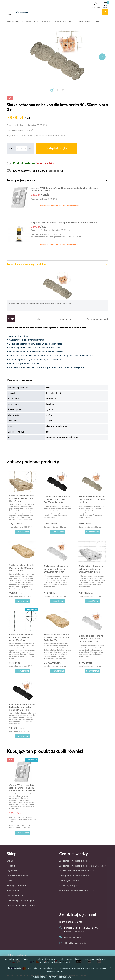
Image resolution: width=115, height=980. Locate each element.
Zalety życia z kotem (69, 880)
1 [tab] (52, 90)
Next (102, 57)
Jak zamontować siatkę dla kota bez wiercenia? (82, 866)
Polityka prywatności (17, 875)
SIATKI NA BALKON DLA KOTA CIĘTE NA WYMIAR (49, 22)
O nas (10, 861)
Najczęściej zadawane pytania (22, 900)
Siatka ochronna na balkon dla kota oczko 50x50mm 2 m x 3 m (40, 304)
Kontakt (11, 866)
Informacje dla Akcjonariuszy (21, 905)
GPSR (10, 880)
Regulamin (12, 871)
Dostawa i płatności (17, 895)
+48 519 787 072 (73, 937)
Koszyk (106, 5)
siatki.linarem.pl (13, 22)
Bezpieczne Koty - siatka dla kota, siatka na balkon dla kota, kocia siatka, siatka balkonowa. (19, 4)
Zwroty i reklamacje (17, 885)
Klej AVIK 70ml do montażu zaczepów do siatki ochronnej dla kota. (64, 222)
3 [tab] (63, 90)
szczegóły (56, 171)
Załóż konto (13, 890)
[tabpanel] (58, 55)
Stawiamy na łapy (68, 885)
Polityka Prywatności (67, 977)
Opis (11, 319)
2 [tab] (58, 90)
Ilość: (11, 148)
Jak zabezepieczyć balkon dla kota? (76, 871)
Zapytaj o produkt (97, 319)
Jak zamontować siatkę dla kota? (75, 861)
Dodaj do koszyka (56, 148)
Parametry (65, 319)
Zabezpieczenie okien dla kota (74, 875)
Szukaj (105, 12)
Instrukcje (37, 319)
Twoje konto (96, 7)
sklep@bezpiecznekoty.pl (76, 943)
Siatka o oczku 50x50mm (89, 22)
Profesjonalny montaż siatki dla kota (77, 890)
